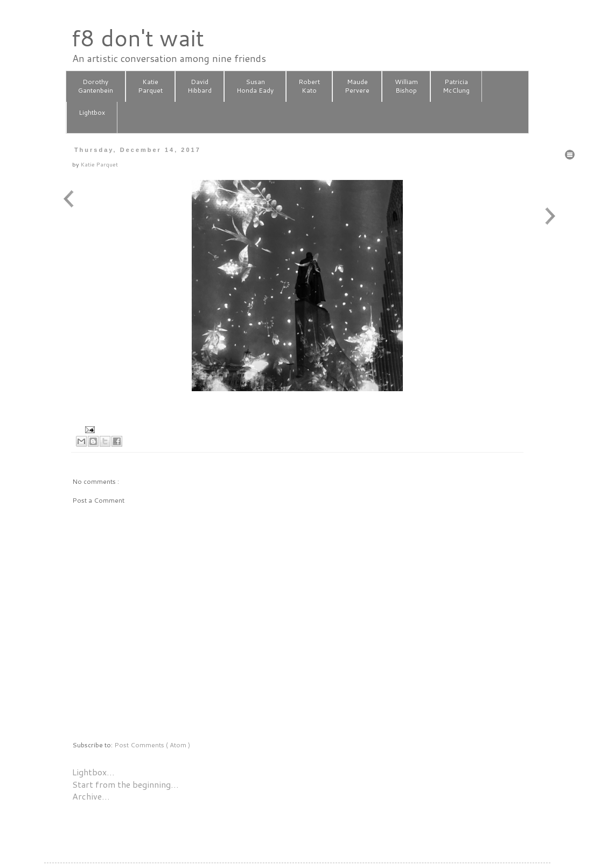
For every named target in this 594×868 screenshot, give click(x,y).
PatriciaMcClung (456, 86)
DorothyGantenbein (96, 86)
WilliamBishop (406, 86)
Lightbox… (93, 772)
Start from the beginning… (125, 784)
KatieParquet (150, 86)
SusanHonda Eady (255, 86)
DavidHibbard (200, 86)
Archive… (91, 796)
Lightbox (92, 117)
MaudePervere (357, 86)
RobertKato (309, 86)
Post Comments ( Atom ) (152, 745)
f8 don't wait (138, 38)
